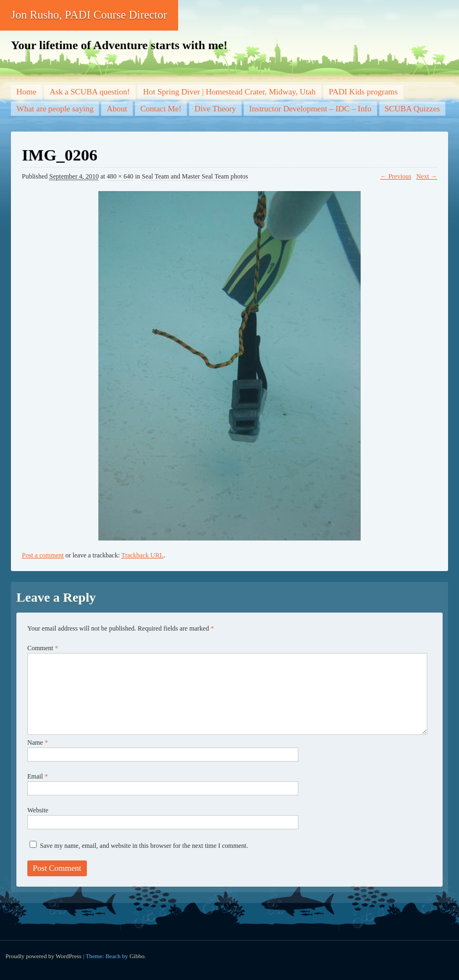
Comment (43, 648)
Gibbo (137, 956)
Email (38, 776)
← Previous (396, 176)
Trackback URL (142, 555)
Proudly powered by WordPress (43, 956)
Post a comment (43, 555)
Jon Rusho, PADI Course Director (89, 15)
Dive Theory (215, 109)
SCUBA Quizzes (412, 109)
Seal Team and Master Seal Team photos (195, 176)
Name (38, 743)
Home (27, 92)
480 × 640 (120, 176)
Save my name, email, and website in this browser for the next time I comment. (144, 846)
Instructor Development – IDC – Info (310, 109)
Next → (427, 176)
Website (38, 810)
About (117, 109)
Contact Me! (161, 109)
